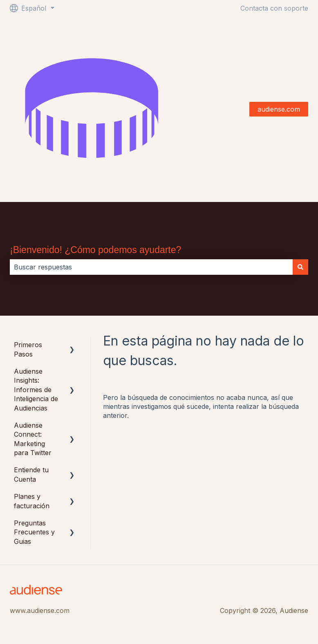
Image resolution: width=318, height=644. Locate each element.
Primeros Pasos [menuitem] (28, 349)
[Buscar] (300, 267)
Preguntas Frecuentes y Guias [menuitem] (34, 532)
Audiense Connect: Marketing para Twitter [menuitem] (33, 439)
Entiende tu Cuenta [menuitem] (31, 474)
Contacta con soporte (274, 8)
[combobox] (151, 267)
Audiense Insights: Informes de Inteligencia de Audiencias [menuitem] (36, 390)
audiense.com (279, 109)
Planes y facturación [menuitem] (32, 501)
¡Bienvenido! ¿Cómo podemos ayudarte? (95, 250)
